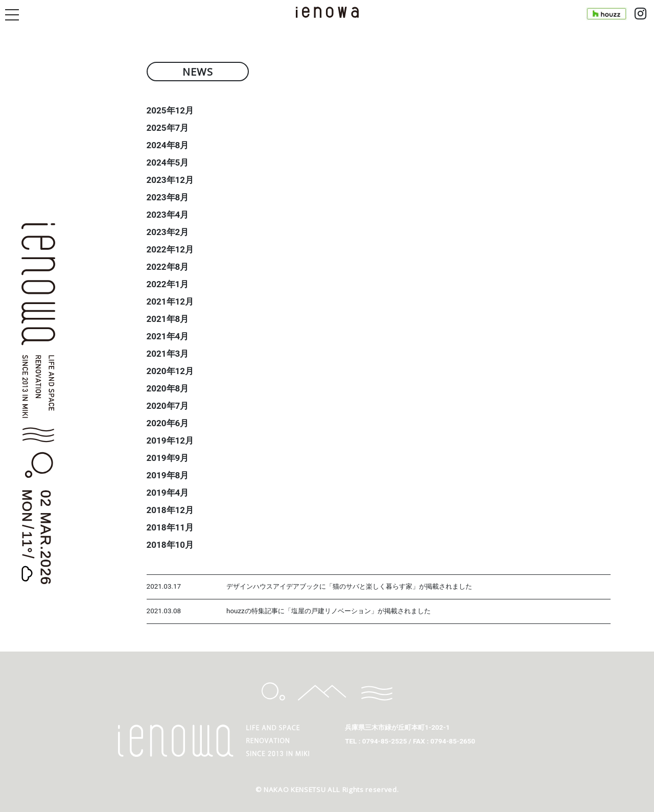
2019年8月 (168, 475)
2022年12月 (170, 249)
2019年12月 (170, 440)
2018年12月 (170, 510)
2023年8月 (168, 197)
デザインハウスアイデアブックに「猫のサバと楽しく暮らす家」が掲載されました (349, 586)
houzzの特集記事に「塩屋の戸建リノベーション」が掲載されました (329, 611)
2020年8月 (168, 388)
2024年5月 (168, 163)
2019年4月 (168, 493)
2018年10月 (170, 545)
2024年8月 (168, 145)
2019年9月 (168, 458)
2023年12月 (170, 180)
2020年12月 (170, 371)
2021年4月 (168, 336)
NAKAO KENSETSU (295, 790)
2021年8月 (168, 319)
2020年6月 (168, 423)
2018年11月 (170, 527)
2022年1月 (168, 284)
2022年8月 (168, 267)
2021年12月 (170, 301)
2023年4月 (168, 215)
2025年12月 (170, 110)
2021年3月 (168, 354)
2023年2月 (168, 232)
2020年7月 (168, 406)
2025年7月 (168, 128)
